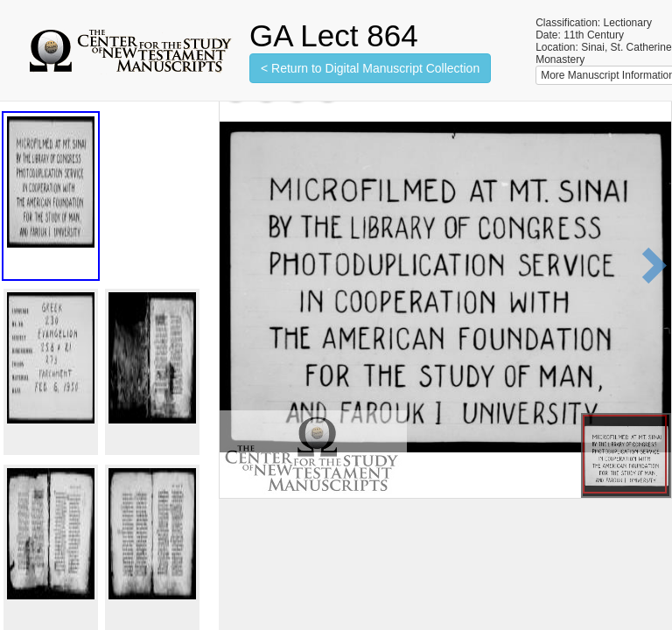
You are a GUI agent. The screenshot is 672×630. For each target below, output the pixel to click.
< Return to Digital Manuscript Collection (370, 68)
